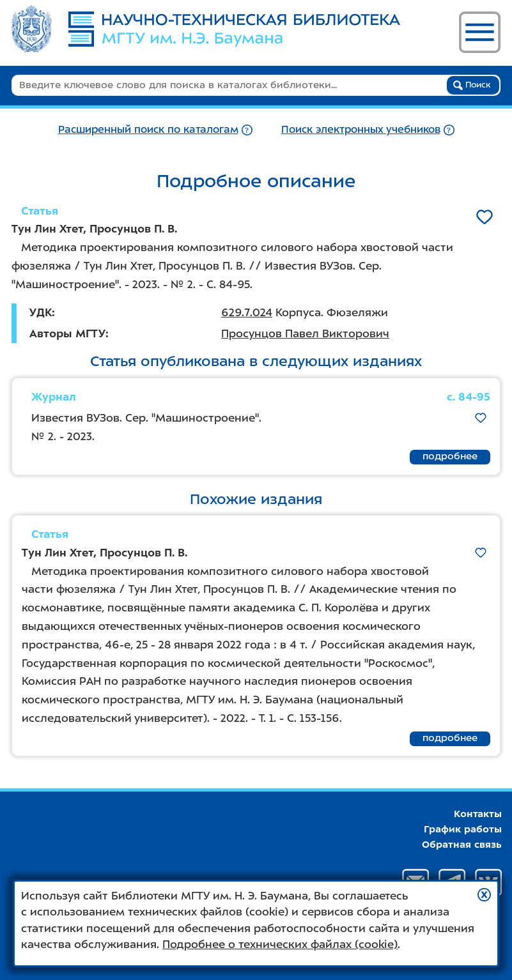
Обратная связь (462, 845)
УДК (41, 312)
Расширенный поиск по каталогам (148, 129)
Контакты (478, 814)
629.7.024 (247, 312)
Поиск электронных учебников (361, 129)
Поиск (472, 85)
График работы (463, 829)
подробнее (450, 456)
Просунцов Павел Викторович (305, 333)
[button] (484, 895)
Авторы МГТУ (67, 333)
